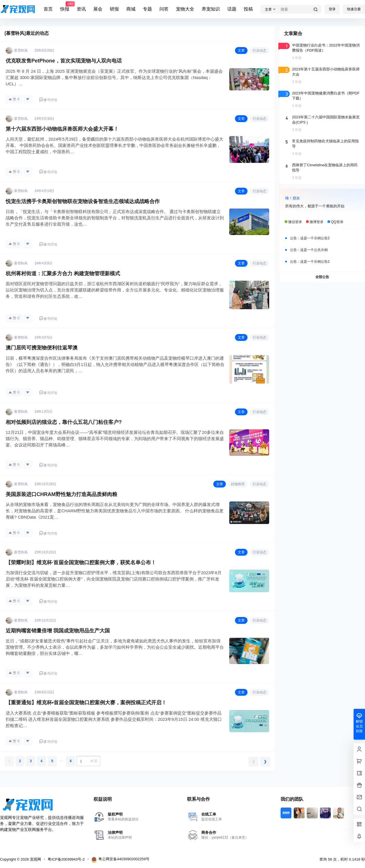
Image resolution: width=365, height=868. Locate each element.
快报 (65, 7)
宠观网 (35, 859)
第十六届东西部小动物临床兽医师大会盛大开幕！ (62, 129)
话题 (232, 9)
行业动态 (259, 50)
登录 (332, 9)
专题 (147, 9)
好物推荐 (238, 484)
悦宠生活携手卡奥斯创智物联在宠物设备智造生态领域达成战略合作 (83, 201)
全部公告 (322, 277)
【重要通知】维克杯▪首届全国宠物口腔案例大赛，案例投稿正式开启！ (86, 703)
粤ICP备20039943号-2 (66, 859)
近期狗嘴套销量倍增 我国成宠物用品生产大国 (58, 631)
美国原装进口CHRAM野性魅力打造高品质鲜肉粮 (61, 494)
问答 (164, 9)
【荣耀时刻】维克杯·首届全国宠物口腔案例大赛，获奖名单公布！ (81, 563)
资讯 (81, 9)
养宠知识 (211, 9)
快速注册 (354, 9)
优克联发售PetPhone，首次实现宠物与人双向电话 (64, 61)
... (61, 760)
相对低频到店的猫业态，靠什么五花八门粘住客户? (64, 422)
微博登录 (317, 222)
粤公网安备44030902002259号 (120, 860)
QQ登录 (337, 222)
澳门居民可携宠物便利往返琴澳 (42, 348)
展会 (98, 9)
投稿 (248, 9)
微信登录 (295, 222)
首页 (48, 9)
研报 (114, 9)
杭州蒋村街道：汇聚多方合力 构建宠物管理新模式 (63, 274)
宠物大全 (185, 9)
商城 (131, 9)
